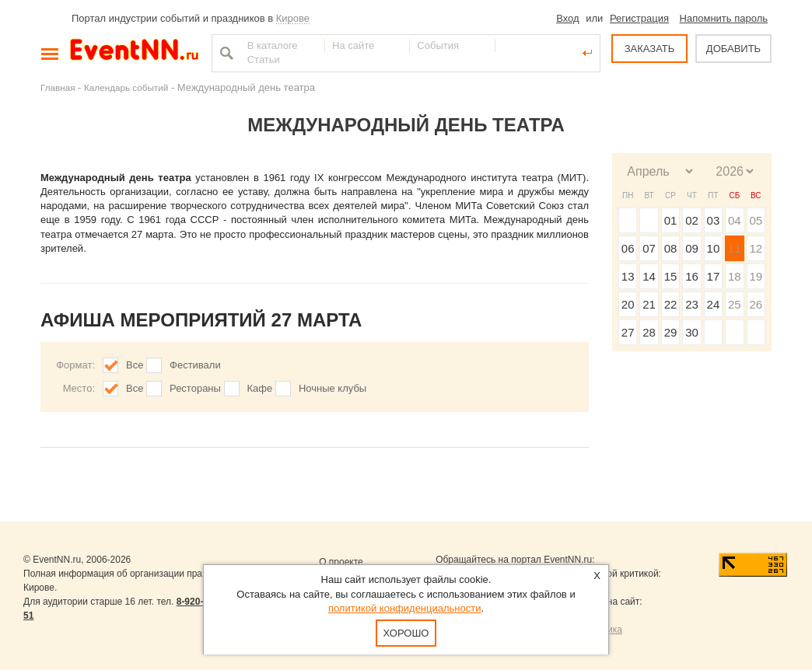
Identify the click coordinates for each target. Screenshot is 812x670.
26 (756, 304)
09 (692, 248)
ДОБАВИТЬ (733, 49)
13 (628, 276)
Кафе (260, 388)
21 (649, 304)
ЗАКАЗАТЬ (650, 49)
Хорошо (406, 633)
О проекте (341, 562)
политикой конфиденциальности (405, 608)
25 (735, 304)
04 (735, 220)
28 (649, 332)
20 (628, 304)
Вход (567, 18)
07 (649, 248)
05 (756, 220)
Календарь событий (126, 87)
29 (671, 332)
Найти (225, 53)
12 (756, 248)
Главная (58, 87)
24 (714, 304)
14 (649, 276)
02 (692, 220)
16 (692, 276)
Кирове (293, 18)
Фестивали (195, 365)
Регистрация (639, 18)
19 (756, 276)
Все (135, 365)
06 (628, 248)
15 (671, 276)
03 (714, 220)
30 (692, 332)
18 (735, 276)
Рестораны (195, 388)
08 (671, 248)
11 (735, 248)
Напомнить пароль (724, 18)
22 (671, 304)
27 (628, 332)
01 (671, 220)
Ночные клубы (332, 388)
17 (714, 276)
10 (714, 248)
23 (692, 304)
